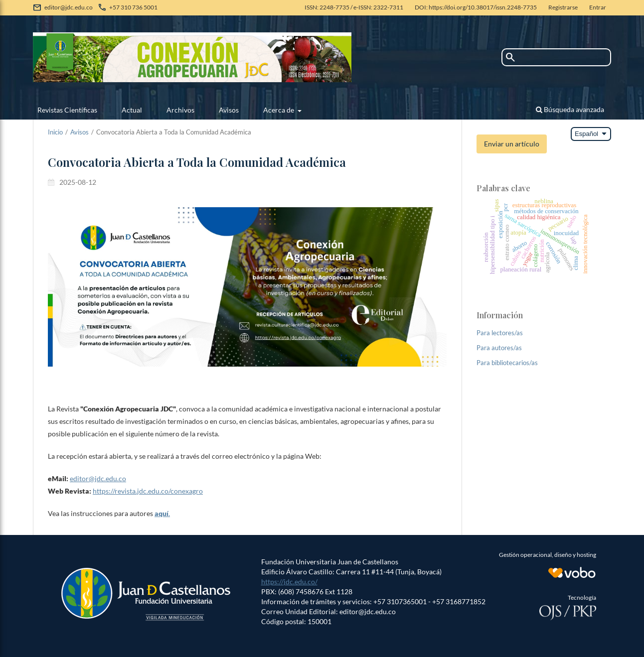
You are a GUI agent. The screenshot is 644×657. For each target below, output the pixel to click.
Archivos (180, 110)
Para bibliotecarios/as (507, 363)
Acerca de (279, 110)
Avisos (229, 110)
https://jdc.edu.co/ (289, 582)
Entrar (598, 7)
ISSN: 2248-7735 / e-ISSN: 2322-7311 (354, 7)
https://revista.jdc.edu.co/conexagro (148, 491)
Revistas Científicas (67, 110)
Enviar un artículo (512, 144)
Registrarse (563, 7)
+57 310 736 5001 (133, 7)
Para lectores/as (500, 333)
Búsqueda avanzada (570, 109)
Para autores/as (499, 348)
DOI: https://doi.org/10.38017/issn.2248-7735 (476, 7)
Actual (132, 110)
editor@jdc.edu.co (69, 7)
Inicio (55, 132)
